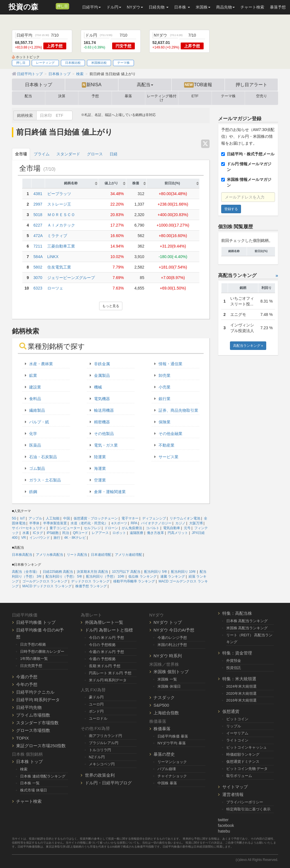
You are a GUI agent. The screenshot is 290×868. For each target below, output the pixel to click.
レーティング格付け (162, 98)
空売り (262, 96)
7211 (38, 246)
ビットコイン (237, 719)
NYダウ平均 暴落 (172, 743)
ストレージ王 (59, 204)
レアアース (100, 533)
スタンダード (68, 154)
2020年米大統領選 (242, 693)
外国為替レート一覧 (104, 622)
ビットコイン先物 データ (247, 769)
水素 (26, 533)
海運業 (100, 468)
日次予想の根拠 (33, 644)
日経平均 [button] (91, 7)
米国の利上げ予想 (172, 645)
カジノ (180, 523)
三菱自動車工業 (61, 246)
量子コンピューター (65, 528)
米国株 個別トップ (171, 672)
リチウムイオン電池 (185, 518)
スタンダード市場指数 (37, 723)
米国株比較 (99, 63)
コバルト (153, 528)
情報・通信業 (170, 364)
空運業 (100, 480)
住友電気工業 (59, 267)
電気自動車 (172, 528)
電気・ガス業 (106, 445)
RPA (134, 523)
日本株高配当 (22, 555)
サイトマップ (235, 787)
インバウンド (40, 538)
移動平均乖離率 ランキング (134, 581)
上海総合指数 (166, 713)
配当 (28, 96)
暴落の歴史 (164, 754)
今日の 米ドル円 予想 (106, 638)
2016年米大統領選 (242, 700)
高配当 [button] (145, 85)
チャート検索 (252, 7)
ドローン (111, 528)
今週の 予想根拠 (102, 659)
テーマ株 (123, 63)
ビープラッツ (59, 194)
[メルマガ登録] (51, 6)
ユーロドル (98, 718)
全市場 (21, 154)
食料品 (35, 399)
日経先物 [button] (159, 7)
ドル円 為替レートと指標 (109, 630)
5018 (38, 215)
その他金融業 (170, 434)
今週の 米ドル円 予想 (106, 652)
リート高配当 (77, 555)
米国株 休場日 (169, 686)
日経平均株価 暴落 (173, 736)
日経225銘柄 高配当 (58, 572)
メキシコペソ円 (102, 764)
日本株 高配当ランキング (247, 621)
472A (38, 236)
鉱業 (33, 375)
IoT (23, 518)
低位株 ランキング (142, 576)
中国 (67, 518)
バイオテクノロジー (156, 523)
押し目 (62, 6)
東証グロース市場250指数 (41, 746)
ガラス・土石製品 (45, 480)
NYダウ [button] (135, 7)
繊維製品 (37, 410)
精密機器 (102, 422)
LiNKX (53, 257)
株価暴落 (162, 729)
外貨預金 (234, 661)
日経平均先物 (29, 707)
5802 (38, 267)
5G (14, 518)
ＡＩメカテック (61, 225)
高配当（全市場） (25, 572)
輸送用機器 (104, 410)
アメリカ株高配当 (50, 555)
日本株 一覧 (30, 783)
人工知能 (53, 518)
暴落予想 (278, 7)
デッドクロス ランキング (90, 581)
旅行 (57, 538)
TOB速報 (198, 85)
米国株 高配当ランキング (247, 628)
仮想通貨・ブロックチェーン (96, 518)
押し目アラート (251, 85)
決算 (62, 96)
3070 (38, 278)
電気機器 (102, 399)
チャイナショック (172, 776)
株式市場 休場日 (34, 790)
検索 (24, 769)
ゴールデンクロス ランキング (45, 581)
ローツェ (55, 288)
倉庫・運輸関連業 (110, 492)
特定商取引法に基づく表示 (248, 809)
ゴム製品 (37, 468)
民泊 (66, 533)
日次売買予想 (31, 666)
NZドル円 (97, 757)
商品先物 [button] (225, 7)
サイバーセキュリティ (29, 528)
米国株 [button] (203, 7)
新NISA (92, 85)
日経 (114, 154)
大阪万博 (196, 523)
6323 (38, 288)
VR (24, 538)
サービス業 (169, 457)
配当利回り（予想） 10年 (105, 576)
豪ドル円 (96, 697)
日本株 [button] (182, 7)
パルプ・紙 (39, 422)
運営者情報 (233, 794)
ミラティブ (57, 236)
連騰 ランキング (173, 576)
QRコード (80, 533)
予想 (95, 96)
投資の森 (23, 7)
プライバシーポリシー (245, 802)
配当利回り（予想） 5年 (64, 576)
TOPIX (23, 738)
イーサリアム (237, 733)
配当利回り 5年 (156, 572)
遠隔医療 (137, 533)
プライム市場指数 (33, 715)
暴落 (128, 96)
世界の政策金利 (100, 775)
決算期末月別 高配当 (92, 572)
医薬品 (35, 445)
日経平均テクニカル (35, 692)
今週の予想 (27, 677)
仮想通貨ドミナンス (243, 762)
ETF (195, 96)
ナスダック (164, 697)
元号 (187, 528)
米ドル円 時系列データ (108, 680)
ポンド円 (96, 711)
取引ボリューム (239, 776)
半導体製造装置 (55, 523)
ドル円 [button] (114, 7)
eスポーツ (119, 523)
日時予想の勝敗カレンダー (42, 651)
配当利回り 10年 (184, 572)
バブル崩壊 (167, 769)
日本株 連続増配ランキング (43, 776)
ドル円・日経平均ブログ (108, 783)
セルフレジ (92, 528)
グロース (95, 154)
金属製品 (102, 375)
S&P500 (161, 705)
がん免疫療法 (132, 528)
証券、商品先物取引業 (178, 410)
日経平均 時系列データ (38, 700)
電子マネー (130, 518)
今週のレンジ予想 (172, 638)
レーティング (45, 63)
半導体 (34, 523)
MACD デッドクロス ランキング (47, 586)
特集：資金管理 (237, 653)
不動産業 (167, 445)
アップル (35, 518)
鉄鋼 (33, 492)
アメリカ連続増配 (129, 555)
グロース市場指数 (33, 730)
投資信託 (234, 668)
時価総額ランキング (243, 754)
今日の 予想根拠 (102, 645)
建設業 (35, 387)
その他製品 (104, 434)
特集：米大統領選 (239, 679)
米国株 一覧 (167, 679)
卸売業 (165, 375)
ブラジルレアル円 (104, 743)
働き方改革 (155, 533)
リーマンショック (172, 762)
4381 (38, 194)
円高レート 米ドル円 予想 (110, 673)
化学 (33, 434)
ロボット (119, 533)
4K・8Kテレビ (75, 538)
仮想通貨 (231, 711)
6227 (38, 225)
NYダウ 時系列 (168, 656)
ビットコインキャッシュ (247, 747)
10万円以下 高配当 (126, 572)
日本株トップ (39, 85)
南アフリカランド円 (105, 736)
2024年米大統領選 (242, 686)
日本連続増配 (101, 555)
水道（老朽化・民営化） (89, 523)
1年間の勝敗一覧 (34, 659)
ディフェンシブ (154, 518)
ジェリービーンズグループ (71, 278)
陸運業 (100, 457)
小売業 (165, 387)
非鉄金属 (102, 364)
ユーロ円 (96, 704)
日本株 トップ (29, 762)
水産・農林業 (41, 364)
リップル (234, 726)
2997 (38, 204)
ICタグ (38, 533)
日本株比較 (73, 63)
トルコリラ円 (100, 750)
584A (38, 257)
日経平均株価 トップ (36, 622)
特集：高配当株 (237, 613)
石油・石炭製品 (43, 457)
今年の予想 (27, 684)
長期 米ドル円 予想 (105, 666)
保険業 (165, 422)
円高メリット (178, 533)
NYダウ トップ (168, 622)
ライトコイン (237, 740)
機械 (98, 387)
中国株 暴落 (167, 783)
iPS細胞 (53, 533)
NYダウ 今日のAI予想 (174, 630)
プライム (42, 154)
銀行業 (165, 399)
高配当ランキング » (248, 346)
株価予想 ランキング (91, 586)
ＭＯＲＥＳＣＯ (61, 215)
